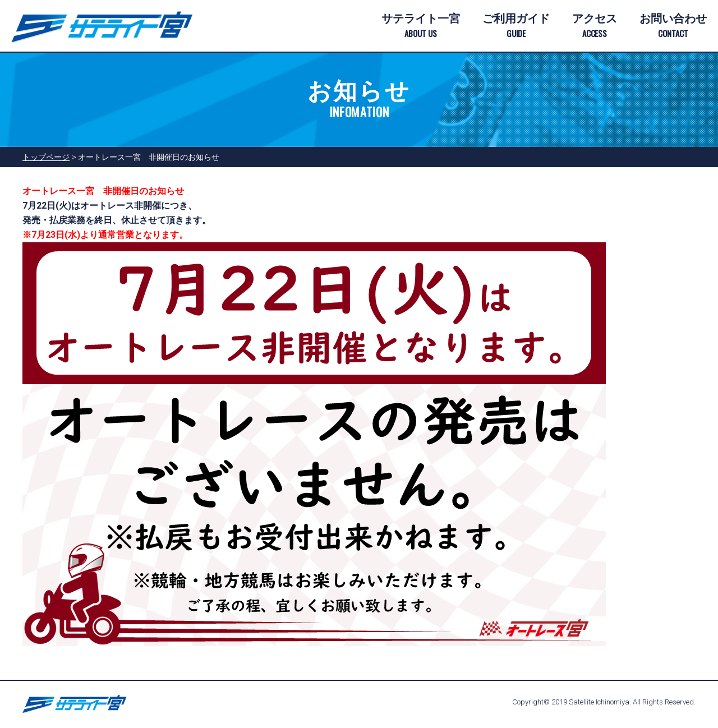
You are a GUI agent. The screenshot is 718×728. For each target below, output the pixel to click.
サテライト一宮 (421, 26)
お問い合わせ (673, 26)
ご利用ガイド (516, 26)
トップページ (46, 157)
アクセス (595, 26)
